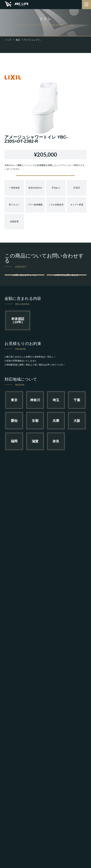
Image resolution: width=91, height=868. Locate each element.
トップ (8, 40)
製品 (18, 40)
